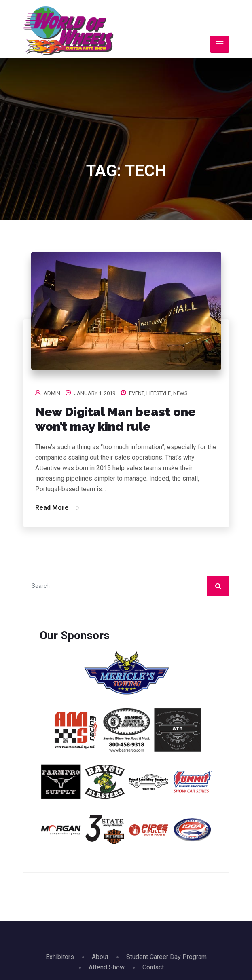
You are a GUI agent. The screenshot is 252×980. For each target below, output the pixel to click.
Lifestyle (159, 393)
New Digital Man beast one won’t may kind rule (115, 419)
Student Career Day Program (166, 957)
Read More (57, 508)
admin (52, 393)
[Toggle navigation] (220, 44)
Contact (153, 967)
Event (137, 393)
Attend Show (107, 967)
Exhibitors (60, 957)
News (180, 393)
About (100, 957)
